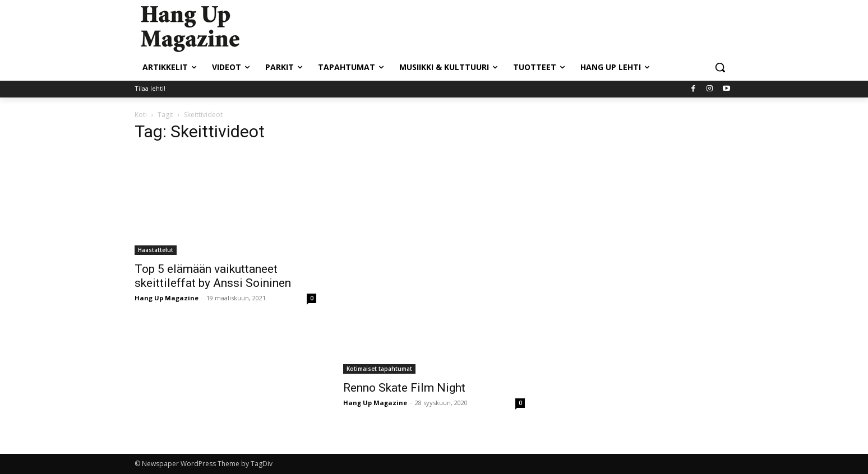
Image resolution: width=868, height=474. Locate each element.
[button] (720, 67)
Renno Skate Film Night (404, 388)
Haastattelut (156, 250)
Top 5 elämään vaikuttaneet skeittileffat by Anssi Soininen (213, 276)
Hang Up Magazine (167, 298)
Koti (141, 115)
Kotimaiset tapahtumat (379, 369)
